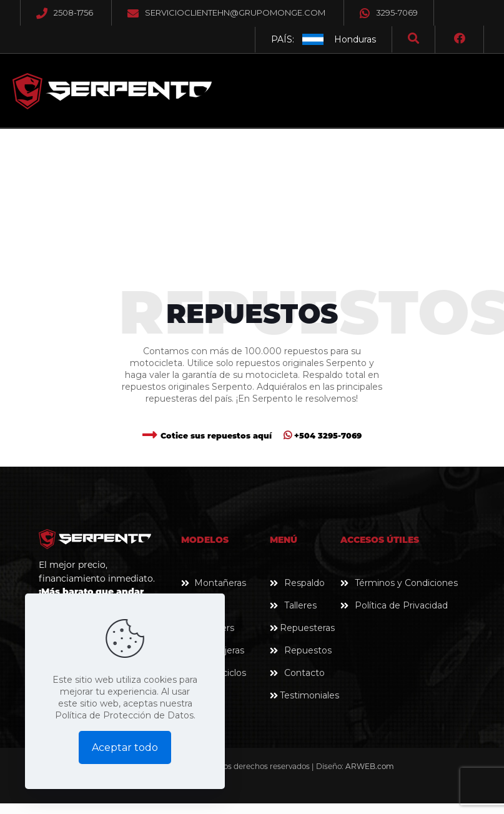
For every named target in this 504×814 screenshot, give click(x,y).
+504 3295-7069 (323, 436)
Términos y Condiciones (406, 583)
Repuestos (308, 650)
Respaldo (304, 583)
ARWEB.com (370, 766)
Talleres (300, 605)
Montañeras (220, 583)
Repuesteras (307, 628)
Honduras (355, 39)
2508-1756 (73, 12)
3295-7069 (389, 12)
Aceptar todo (125, 747)
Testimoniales (309, 695)
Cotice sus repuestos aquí (216, 436)
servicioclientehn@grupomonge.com (235, 12)
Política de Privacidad (401, 605)
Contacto (304, 673)
